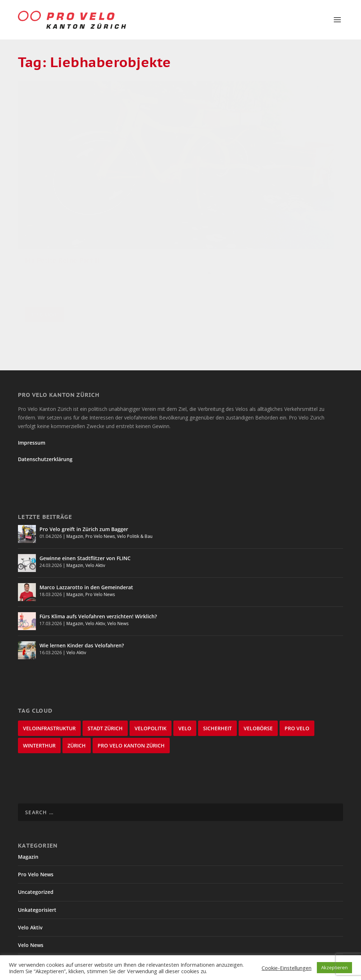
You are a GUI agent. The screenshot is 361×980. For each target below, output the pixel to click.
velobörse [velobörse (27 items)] (258, 655)
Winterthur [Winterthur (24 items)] (39, 672)
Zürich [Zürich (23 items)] (77, 672)
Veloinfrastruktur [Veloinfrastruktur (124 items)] (49, 655)
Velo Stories (33, 907)
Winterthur (32, 925)
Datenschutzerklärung (45, 386)
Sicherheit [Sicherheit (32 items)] (217, 655)
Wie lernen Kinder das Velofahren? (82, 572)
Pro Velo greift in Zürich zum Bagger (84, 456)
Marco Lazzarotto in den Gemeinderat (86, 514)
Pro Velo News (100, 463)
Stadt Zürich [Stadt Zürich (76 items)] (105, 655)
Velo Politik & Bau (135, 463)
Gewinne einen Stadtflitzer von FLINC (85, 485)
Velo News (65, 169)
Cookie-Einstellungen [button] (287, 968)
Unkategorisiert (37, 836)
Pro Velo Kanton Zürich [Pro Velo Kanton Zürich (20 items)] (131, 672)
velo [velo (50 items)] (185, 655)
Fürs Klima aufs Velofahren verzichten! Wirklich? (99, 543)
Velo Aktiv (95, 492)
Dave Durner (50, 160)
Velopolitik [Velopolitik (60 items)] (151, 655)
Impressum (32, 369)
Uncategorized (36, 819)
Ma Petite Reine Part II (63, 147)
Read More (45, 250)
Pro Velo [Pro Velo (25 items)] (297, 655)
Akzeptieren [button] (334, 967)
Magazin (37, 169)
